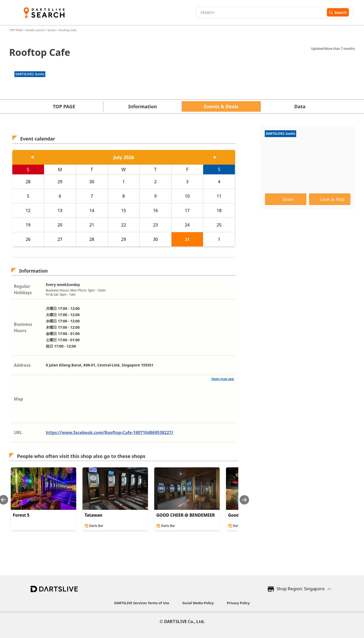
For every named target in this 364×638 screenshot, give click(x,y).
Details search (35, 30)
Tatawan (93, 515)
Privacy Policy (238, 603)
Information (143, 106)
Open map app (223, 379)
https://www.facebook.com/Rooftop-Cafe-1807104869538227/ (109, 432)
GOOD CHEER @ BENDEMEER (186, 515)
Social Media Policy (198, 603)
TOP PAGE (16, 30)
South (52, 30)
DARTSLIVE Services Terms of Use (142, 603)
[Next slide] (244, 500)
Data (300, 106)
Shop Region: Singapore (301, 589)
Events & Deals (221, 106)
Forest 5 (21, 515)
